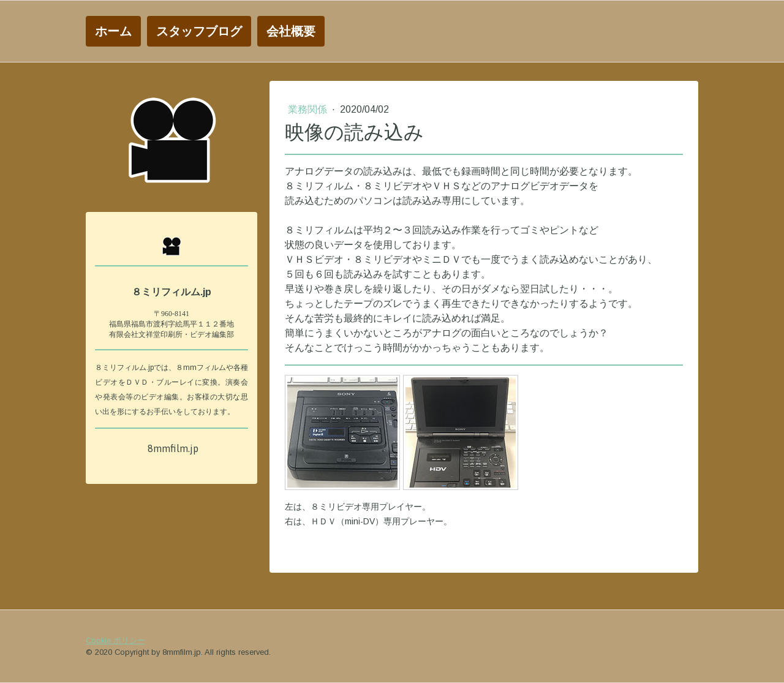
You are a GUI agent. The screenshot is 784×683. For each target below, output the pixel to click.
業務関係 (309, 109)
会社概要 (291, 31)
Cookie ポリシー (115, 640)
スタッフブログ (199, 31)
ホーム (113, 31)
